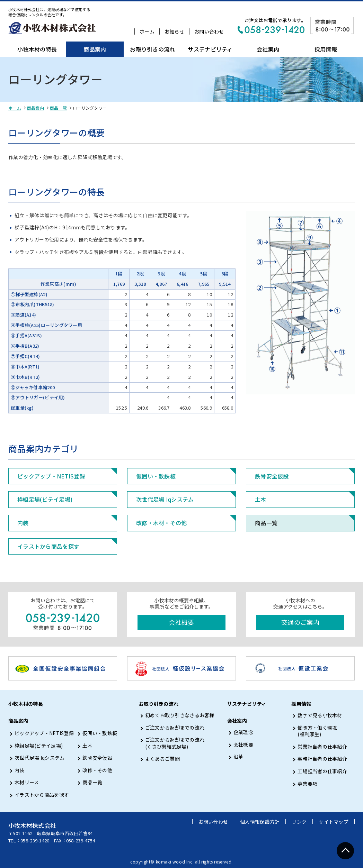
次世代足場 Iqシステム (165, 499)
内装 (23, 523)
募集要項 (307, 784)
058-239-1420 (35, 840)
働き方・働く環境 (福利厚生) (317, 731)
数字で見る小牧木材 (320, 715)
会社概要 (181, 622)
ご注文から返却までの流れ (175, 728)
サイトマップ (334, 822)
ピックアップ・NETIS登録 (51, 476)
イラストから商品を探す (48, 546)
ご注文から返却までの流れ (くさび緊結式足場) (175, 743)
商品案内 (95, 49)
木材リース (27, 782)
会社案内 (268, 49)
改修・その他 (97, 770)
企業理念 (243, 732)
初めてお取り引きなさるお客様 (180, 715)
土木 (261, 499)
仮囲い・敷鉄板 (156, 476)
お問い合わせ (209, 31)
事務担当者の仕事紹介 (322, 759)
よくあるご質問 (162, 759)
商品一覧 (58, 108)
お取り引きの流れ (152, 49)
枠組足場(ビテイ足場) (45, 499)
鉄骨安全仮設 (272, 476)
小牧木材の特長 (37, 49)
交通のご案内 (300, 622)
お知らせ (174, 31)
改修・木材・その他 (162, 523)
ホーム (147, 31)
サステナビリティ (210, 49)
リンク (299, 822)
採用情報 (326, 49)
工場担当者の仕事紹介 (322, 771)
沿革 (238, 757)
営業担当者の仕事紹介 (322, 747)
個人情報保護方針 (260, 822)
